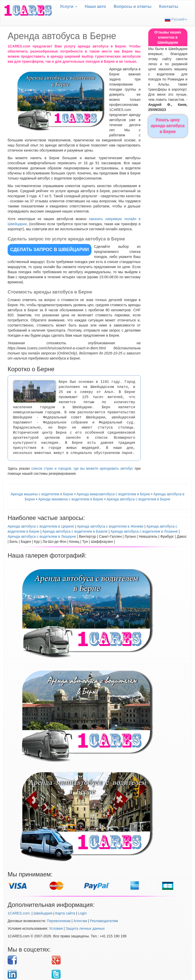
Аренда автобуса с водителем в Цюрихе (41, 526)
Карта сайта (65, 913)
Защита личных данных (85, 928)
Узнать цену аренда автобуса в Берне (168, 126)
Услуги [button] (69, 6)
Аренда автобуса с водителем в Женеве (110, 526)
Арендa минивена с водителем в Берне (71, 499)
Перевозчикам (59, 921)
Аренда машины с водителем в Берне (42, 494)
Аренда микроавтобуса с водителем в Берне (113, 494)
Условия (56, 928)
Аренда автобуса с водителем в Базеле (75, 531)
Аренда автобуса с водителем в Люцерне (42, 536)
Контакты (169, 6)
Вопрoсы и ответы (133, 6)
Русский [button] (176, 19)
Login (82, 913)
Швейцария (43, 913)
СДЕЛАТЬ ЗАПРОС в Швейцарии (50, 250)
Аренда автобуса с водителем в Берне (138, 499)
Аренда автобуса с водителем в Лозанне (144, 531)
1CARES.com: (19, 913)
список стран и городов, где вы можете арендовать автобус (82, 468)
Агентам (80, 921)
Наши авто (95, 6)
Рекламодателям (104, 921)
